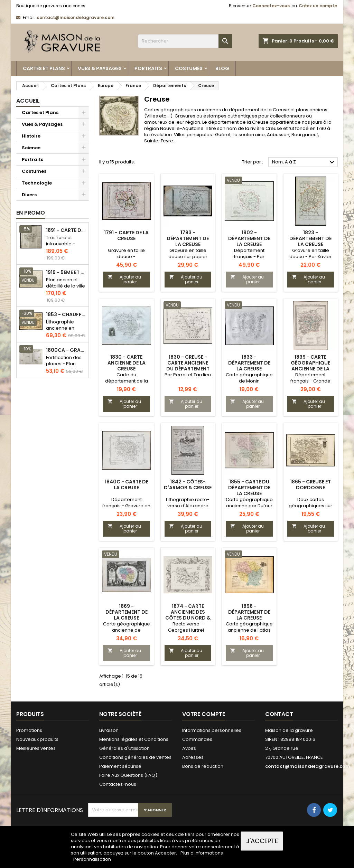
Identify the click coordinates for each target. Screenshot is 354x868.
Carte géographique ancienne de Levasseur (127, 630)
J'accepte (262, 841)
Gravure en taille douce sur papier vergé (188, 257)
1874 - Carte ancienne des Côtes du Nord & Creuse (188, 615)
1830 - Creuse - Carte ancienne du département (188, 363)
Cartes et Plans (44, 68)
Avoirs (189, 748)
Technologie (37, 183)
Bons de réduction (203, 766)
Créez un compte (318, 6)
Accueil (28, 101)
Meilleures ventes (36, 748)
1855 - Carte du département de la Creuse (249, 488)
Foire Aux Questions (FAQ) (128, 775)
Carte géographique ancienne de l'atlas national (249, 630)
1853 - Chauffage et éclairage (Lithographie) (66, 315)
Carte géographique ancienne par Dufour (249, 503)
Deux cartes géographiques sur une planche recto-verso (311, 509)
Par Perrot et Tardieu (188, 375)
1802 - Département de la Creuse (249, 238)
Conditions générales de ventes (135, 757)
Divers (29, 195)
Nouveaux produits (37, 739)
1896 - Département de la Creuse (249, 612)
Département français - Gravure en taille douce (126, 506)
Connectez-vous (271, 6)
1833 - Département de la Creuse (249, 363)
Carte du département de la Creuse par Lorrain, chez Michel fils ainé (126, 384)
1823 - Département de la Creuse (310, 238)
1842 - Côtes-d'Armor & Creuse (188, 485)
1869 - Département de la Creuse (127, 612)
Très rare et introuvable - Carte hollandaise (60, 247)
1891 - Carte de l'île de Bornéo (66, 230)
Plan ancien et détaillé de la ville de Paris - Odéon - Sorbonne (66, 289)
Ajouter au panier (124, 279)
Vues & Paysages (100, 68)
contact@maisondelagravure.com (76, 17)
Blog (222, 68)
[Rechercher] (185, 41)
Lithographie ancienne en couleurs (60, 328)
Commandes (197, 739)
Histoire (31, 136)
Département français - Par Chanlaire (249, 257)
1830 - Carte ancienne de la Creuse (127, 363)
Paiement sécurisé (120, 766)
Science (31, 148)
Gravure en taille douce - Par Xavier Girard (310, 257)
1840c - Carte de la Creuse (127, 485)
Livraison (109, 730)
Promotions (29, 730)
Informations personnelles (212, 730)
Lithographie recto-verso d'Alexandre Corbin (188, 506)
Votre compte (204, 714)
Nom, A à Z (304, 162)
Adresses (193, 757)
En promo (31, 213)
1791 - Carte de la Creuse (126, 235)
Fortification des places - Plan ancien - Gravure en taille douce (65, 367)
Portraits (148, 68)
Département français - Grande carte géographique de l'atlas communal (310, 384)
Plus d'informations (202, 853)
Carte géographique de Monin (249, 378)
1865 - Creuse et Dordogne (310, 485)
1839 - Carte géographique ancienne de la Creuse (310, 366)
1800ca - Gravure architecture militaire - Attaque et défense (66, 350)
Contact (279, 714)
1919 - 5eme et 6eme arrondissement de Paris (66, 272)
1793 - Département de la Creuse (188, 238)
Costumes (189, 68)
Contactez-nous (118, 784)
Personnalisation (92, 859)
